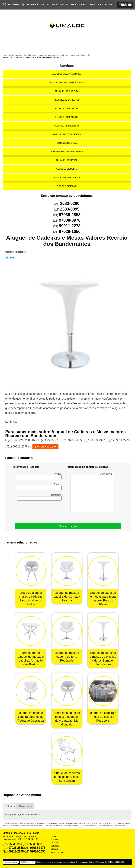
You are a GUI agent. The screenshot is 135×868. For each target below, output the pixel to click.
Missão (54, 843)
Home (54, 836)
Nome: (39, 476)
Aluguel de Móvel (67, 160)
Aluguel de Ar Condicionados (67, 83)
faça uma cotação (46, 447)
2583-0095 (31, 4)
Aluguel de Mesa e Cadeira (67, 152)
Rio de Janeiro (27, 806)
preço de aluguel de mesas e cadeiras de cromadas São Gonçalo (67, 719)
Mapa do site (57, 852)
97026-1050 (106, 4)
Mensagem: (92, 492)
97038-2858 (49, 4)
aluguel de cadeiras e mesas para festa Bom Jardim (67, 777)
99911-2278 (87, 4)
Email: (39, 486)
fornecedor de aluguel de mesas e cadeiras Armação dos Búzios (31, 659)
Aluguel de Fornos (67, 117)
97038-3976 (68, 4)
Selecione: (11, 806)
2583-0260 (13, 4)
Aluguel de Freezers (67, 126)
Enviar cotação (68, 526)
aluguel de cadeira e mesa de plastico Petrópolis (103, 717)
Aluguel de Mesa (67, 143)
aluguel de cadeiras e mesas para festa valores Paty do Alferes (103, 599)
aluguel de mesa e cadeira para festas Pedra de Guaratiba (31, 717)
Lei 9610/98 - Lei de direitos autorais (111, 825)
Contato (54, 849)
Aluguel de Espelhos (67, 100)
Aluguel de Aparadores (67, 74)
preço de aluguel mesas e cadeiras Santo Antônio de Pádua (31, 599)
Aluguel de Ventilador (67, 178)
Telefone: (39, 497)
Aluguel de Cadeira (67, 91)
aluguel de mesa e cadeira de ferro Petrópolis (67, 657)
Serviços (67, 66)
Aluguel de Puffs (67, 169)
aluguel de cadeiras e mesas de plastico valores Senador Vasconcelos (103, 659)
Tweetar (10, 257)
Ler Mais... (12, 422)
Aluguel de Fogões (67, 109)
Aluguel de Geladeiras (67, 134)
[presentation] (36, 511)
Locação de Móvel (67, 186)
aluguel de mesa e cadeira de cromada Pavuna (67, 597)
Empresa (55, 839)
